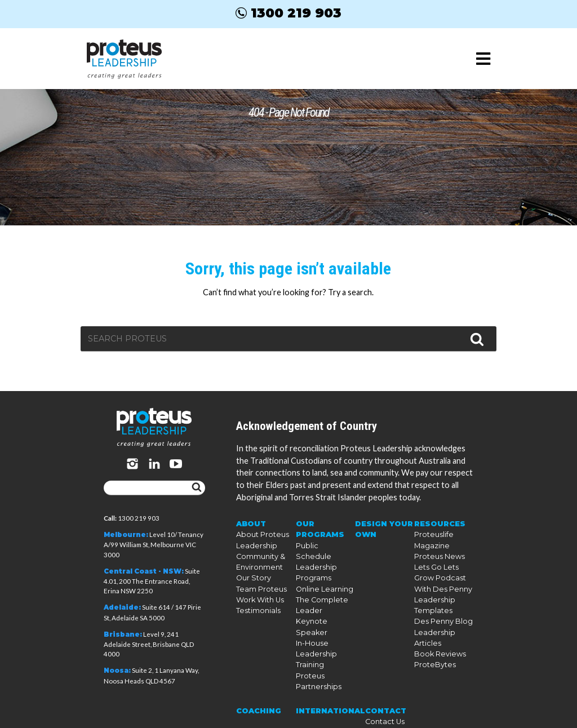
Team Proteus (259, 584)
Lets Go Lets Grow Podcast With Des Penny (444, 574)
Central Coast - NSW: (144, 571)
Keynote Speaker (323, 604)
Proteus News (436, 554)
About (250, 523)
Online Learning (322, 574)
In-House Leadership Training (313, 625)
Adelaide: (122, 607)
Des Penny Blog (440, 614)
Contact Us (379, 689)
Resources (438, 523)
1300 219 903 (288, 13)
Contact (380, 679)
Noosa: (117, 671)
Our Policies (380, 699)
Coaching (257, 679)
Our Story (252, 574)
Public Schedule (321, 543)
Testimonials (256, 604)
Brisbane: (123, 634)
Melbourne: (126, 535)
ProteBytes (432, 655)
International (328, 679)
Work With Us (259, 594)
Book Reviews (437, 645)
